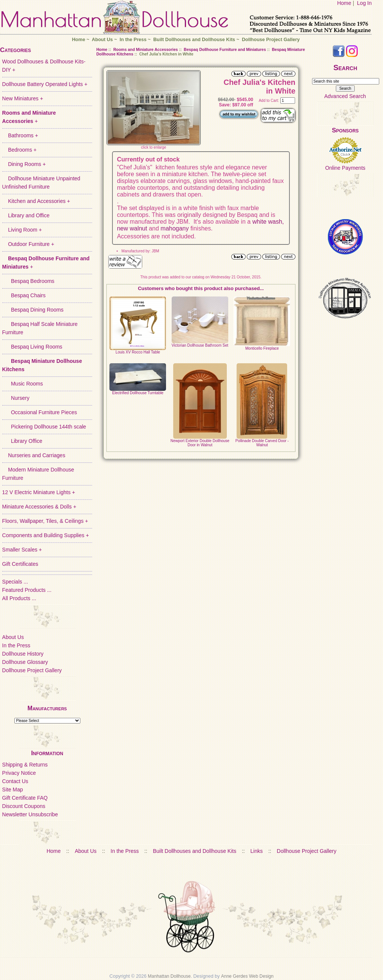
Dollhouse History (23, 654)
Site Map (13, 790)
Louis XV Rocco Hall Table (138, 352)
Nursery (16, 398)
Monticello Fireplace (262, 348)
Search (345, 68)
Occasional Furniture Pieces (40, 412)
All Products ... (19, 598)
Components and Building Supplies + (46, 535)
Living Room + (22, 230)
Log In (364, 3)
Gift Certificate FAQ (25, 798)
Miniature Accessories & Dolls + (39, 507)
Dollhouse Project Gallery (271, 40)
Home (344, 3)
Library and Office (26, 215)
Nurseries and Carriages (34, 455)
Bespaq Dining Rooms (33, 310)
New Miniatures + (23, 98)
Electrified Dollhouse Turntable (138, 393)
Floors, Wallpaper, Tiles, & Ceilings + (45, 521)
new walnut (132, 228)
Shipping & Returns (25, 765)
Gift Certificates (20, 564)
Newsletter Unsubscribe (30, 814)
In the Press (133, 40)
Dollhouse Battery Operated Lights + (45, 84)
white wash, (268, 222)
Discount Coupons (24, 806)
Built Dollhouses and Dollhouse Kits (194, 40)
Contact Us (15, 781)
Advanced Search (345, 96)
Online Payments (345, 168)
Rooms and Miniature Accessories (145, 49)
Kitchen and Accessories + (36, 201)
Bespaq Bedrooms (28, 281)
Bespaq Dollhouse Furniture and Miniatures (225, 49)
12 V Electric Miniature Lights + (39, 492)
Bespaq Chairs (24, 295)
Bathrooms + (20, 135)
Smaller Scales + (22, 550)
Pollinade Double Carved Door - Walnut (262, 443)
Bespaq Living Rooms (32, 347)
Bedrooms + (19, 150)
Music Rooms (23, 384)
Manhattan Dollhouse (169, 976)
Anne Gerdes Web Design (247, 976)
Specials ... (15, 582)
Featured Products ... (27, 590)
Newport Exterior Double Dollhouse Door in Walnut (200, 443)
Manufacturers (47, 708)
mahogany (175, 228)
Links (257, 851)
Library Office (22, 441)
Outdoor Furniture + (28, 244)
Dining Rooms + (24, 164)
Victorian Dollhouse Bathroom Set (200, 345)
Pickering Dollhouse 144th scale (44, 427)
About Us (102, 40)
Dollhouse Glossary (25, 662)
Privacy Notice (19, 773)
